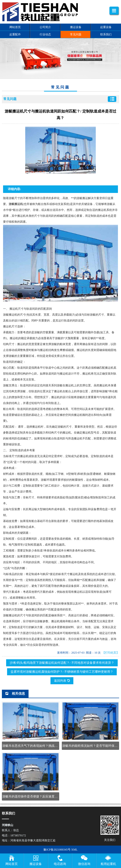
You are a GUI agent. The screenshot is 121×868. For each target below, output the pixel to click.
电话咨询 (60, 864)
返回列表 (62, 681)
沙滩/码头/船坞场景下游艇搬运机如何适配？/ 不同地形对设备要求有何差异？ (62, 663)
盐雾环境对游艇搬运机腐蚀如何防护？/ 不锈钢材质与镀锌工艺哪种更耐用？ (62, 672)
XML (74, 850)
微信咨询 (84, 864)
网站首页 (12, 864)
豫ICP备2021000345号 (57, 850)
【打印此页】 (111, 653)
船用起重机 (108, 864)
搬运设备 (36, 864)
